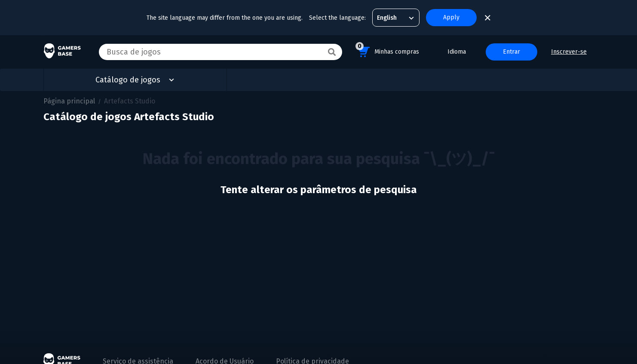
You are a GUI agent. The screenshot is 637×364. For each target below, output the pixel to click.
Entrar (511, 52)
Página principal (69, 101)
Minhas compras (387, 50)
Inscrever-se (569, 52)
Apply (451, 17)
